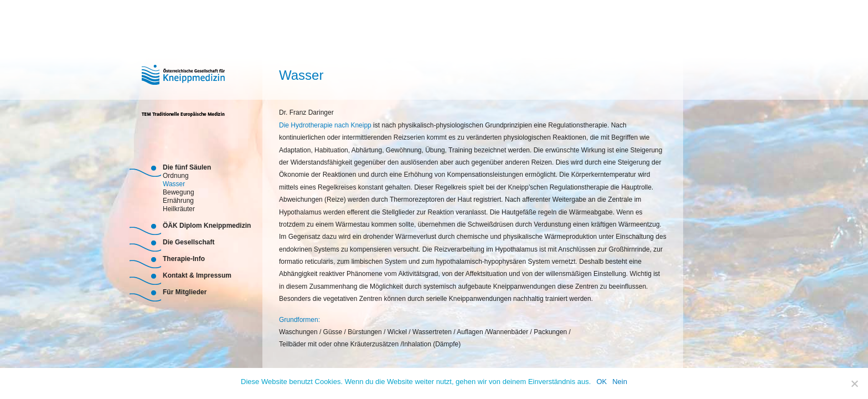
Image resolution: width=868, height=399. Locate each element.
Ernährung (178, 200)
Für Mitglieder (185, 292)
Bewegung (179, 191)
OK (601, 382)
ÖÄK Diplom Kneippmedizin (207, 226)
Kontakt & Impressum (197, 275)
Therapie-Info (184, 259)
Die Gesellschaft (188, 242)
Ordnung (176, 175)
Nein (620, 382)
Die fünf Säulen (187, 167)
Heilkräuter (179, 208)
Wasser (174, 183)
